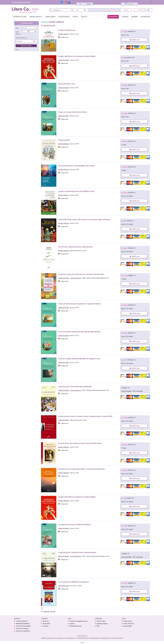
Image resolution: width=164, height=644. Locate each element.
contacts (46, 626)
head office (47, 624)
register (89, 4)
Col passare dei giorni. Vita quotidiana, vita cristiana (76, 166)
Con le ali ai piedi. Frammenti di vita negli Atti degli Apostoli (79, 332)
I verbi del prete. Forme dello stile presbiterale (75, 387)
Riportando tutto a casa (66, 84)
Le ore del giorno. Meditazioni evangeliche (73, 582)
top (42, 608)
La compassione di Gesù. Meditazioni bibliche (74, 525)
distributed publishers (23, 624)
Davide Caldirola (56, 22)
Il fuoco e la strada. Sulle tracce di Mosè (72, 112)
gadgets (84, 17)
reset (17, 50)
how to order (101, 621)
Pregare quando (64, 140)
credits (82, 643)
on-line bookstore (22, 621)
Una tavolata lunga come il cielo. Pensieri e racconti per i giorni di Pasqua (84, 219)
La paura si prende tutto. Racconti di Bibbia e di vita (76, 191)
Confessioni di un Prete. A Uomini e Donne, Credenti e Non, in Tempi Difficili (85, 416)
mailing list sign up (76, 626)
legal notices (128, 621)
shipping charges (102, 624)
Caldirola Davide (63, 60)
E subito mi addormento (67, 30)
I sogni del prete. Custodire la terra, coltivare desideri (77, 552)
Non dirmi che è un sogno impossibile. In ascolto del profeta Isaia (81, 469)
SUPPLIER (125, 17)
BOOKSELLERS (146, 17)
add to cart (134, 40)
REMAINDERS (113, 17)
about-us (46, 621)
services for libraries (22, 628)
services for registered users (79, 621)
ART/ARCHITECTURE (20, 17)
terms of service (129, 624)
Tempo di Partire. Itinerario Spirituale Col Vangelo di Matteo (79, 304)
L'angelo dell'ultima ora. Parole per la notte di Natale (77, 56)
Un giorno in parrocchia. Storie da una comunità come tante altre (81, 274)
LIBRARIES (135, 17)
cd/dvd (75, 17)
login (80, 4)
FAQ (98, 626)
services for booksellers (23, 626)
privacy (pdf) (128, 626)
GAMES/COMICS (50, 17)
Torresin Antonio (76, 278)
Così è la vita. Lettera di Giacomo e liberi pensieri (75, 247)
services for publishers (23, 631)
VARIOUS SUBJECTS (36, 17)
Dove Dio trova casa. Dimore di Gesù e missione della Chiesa (80, 443)
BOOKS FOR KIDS (64, 17)
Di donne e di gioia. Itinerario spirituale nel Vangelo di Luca (79, 359)
